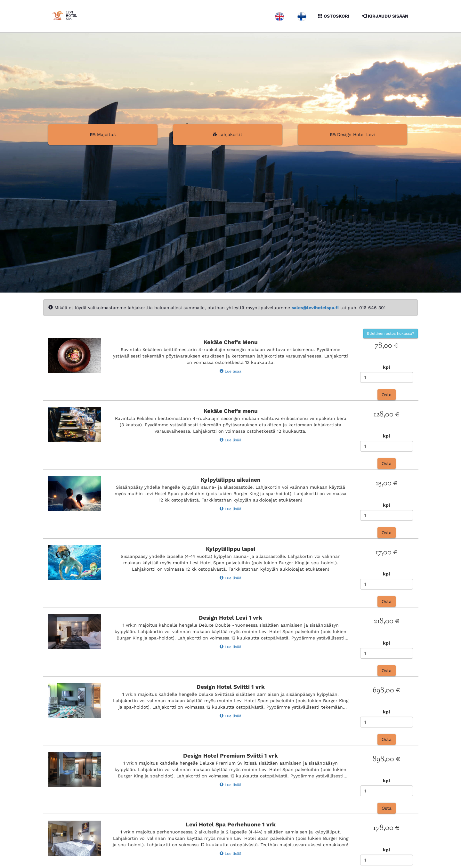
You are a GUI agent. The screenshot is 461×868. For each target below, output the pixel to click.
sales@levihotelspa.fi (315, 308)
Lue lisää (230, 371)
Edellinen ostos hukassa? (391, 334)
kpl (387, 367)
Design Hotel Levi (353, 134)
